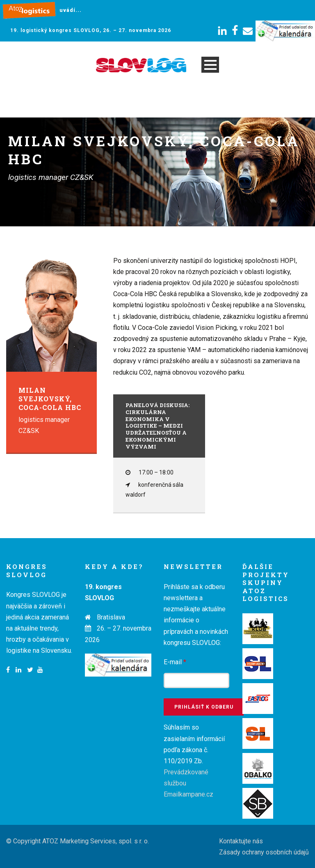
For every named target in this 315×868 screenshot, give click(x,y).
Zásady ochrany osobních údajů (264, 852)
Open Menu (210, 65)
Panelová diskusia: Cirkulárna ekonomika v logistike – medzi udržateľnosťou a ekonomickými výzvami (157, 426)
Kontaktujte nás (241, 841)
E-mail (175, 662)
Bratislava (111, 617)
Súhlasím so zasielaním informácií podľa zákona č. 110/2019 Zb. (194, 761)
